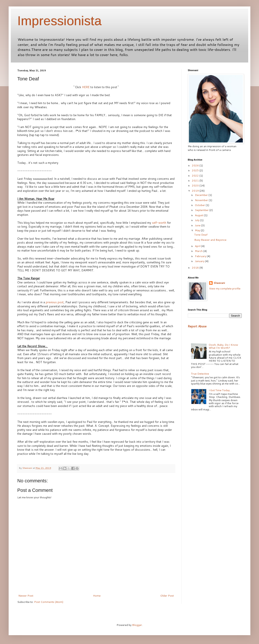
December (202, 195)
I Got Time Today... (220, 390)
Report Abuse (197, 326)
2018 (196, 268)
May (198, 230)
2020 (196, 185)
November (202, 200)
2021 (196, 181)
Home (97, 596)
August (199, 215)
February (201, 256)
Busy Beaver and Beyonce (210, 240)
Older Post (167, 596)
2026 (196, 165)
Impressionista (59, 21)
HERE (86, 87)
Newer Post (26, 596)
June (198, 225)
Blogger (137, 625)
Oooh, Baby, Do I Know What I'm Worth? (223, 346)
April (198, 246)
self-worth (159, 223)
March (199, 251)
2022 (196, 176)
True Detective (200, 374)
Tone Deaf (201, 235)
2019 (196, 191)
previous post (55, 302)
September (202, 210)
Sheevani (219, 283)
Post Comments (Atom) (49, 602)
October (200, 205)
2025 (196, 170)
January (200, 261)
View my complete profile (225, 288)
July (197, 220)
